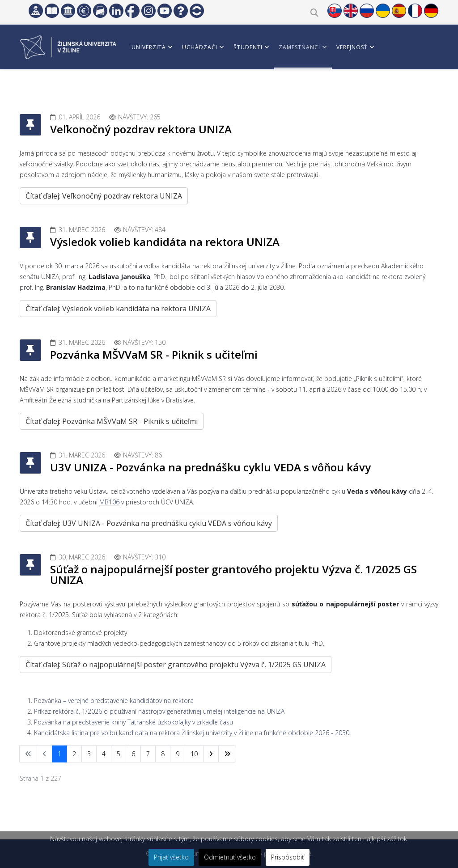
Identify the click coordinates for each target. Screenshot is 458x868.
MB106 (109, 502)
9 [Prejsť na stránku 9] (178, 754)
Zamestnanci (299, 47)
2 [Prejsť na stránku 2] (74, 754)
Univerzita (149, 47)
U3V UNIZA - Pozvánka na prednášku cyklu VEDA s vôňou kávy (210, 467)
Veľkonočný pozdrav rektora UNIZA (141, 129)
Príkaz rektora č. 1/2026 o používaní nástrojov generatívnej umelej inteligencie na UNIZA (159, 711)
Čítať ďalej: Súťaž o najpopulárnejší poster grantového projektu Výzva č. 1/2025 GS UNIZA (176, 665)
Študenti (248, 47)
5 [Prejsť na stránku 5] (119, 754)
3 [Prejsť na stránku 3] (89, 754)
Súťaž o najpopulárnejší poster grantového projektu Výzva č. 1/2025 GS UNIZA (233, 574)
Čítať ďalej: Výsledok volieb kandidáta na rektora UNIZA (118, 309)
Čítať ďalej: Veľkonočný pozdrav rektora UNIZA (104, 196)
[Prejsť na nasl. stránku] (211, 754)
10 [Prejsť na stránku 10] (194, 754)
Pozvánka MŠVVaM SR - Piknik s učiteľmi (154, 354)
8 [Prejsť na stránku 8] (163, 754)
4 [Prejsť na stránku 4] (104, 754)
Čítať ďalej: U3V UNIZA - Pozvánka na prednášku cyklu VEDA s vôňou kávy (149, 523)
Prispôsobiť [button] (288, 857)
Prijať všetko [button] (171, 857)
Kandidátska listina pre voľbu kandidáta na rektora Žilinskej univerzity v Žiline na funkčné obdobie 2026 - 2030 (192, 733)
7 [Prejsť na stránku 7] (148, 754)
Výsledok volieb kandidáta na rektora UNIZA (165, 242)
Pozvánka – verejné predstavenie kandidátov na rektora (114, 701)
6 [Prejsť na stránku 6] (133, 754)
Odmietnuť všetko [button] (230, 857)
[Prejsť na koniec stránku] (227, 754)
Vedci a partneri (158, 89)
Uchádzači (200, 47)
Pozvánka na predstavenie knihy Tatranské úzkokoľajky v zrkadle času (134, 722)
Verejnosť (352, 47)
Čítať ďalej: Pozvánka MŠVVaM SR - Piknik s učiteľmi (112, 421)
